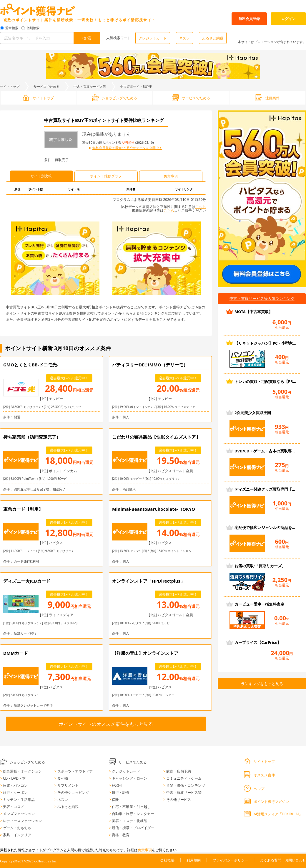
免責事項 (145, 850)
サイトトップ (10, 86)
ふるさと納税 (213, 38)
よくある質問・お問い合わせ (283, 860)
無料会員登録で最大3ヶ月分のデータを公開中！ (127, 148)
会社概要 (167, 860)
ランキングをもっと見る (262, 684)
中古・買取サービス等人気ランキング (262, 298)
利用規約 (194, 860)
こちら (201, 207)
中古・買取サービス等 (90, 86)
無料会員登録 (249, 19)
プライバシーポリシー (230, 860)
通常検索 (12, 28)
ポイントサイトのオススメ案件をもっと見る (106, 724)
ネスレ (184, 38)
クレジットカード (153, 38)
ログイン (288, 19)
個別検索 (33, 28)
